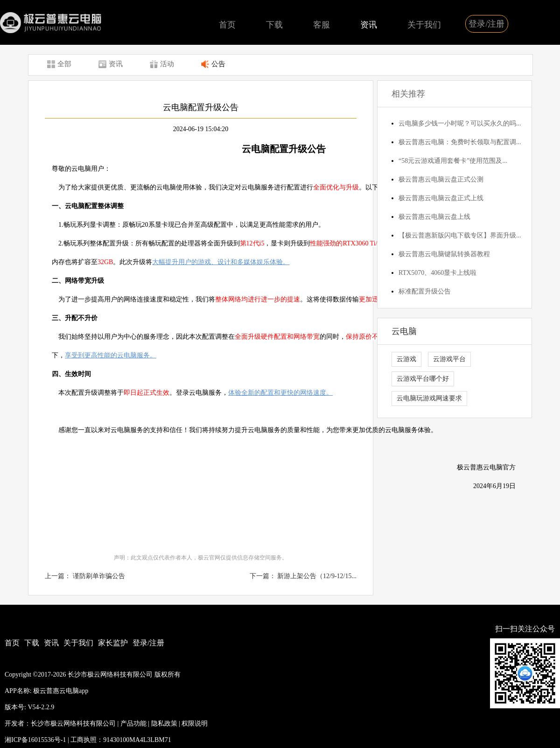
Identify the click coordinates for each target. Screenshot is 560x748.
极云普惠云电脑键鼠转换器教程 (444, 254)
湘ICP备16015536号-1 (35, 740)
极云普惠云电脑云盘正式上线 (441, 198)
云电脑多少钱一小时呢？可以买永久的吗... (460, 123)
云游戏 (406, 359)
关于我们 (424, 25)
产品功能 (133, 724)
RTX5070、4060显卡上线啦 (437, 273)
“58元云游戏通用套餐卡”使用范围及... (453, 161)
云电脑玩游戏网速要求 (429, 398)
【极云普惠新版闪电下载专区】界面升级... (460, 235)
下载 (274, 25)
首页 (227, 25)
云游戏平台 (449, 359)
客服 (322, 25)
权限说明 (195, 724)
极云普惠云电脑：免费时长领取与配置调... (460, 142)
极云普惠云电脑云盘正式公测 (441, 179)
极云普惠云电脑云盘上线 (434, 217)
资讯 (369, 25)
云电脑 (404, 331)
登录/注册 (486, 24)
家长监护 (113, 643)
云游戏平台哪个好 (423, 379)
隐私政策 (164, 724)
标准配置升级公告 (425, 291)
